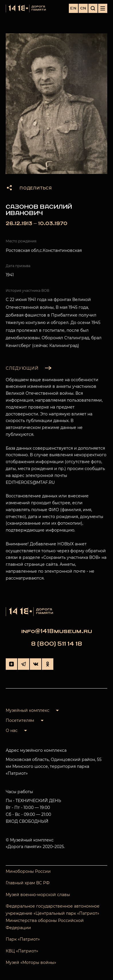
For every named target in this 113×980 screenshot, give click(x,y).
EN (73, 8)
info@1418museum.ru (57, 631)
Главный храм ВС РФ (28, 883)
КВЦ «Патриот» (22, 951)
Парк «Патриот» (23, 939)
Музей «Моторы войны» (31, 962)
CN (83, 8)
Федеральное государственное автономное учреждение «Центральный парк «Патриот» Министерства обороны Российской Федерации (53, 917)
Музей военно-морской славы (38, 895)
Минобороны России (28, 871)
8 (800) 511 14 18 (57, 644)
